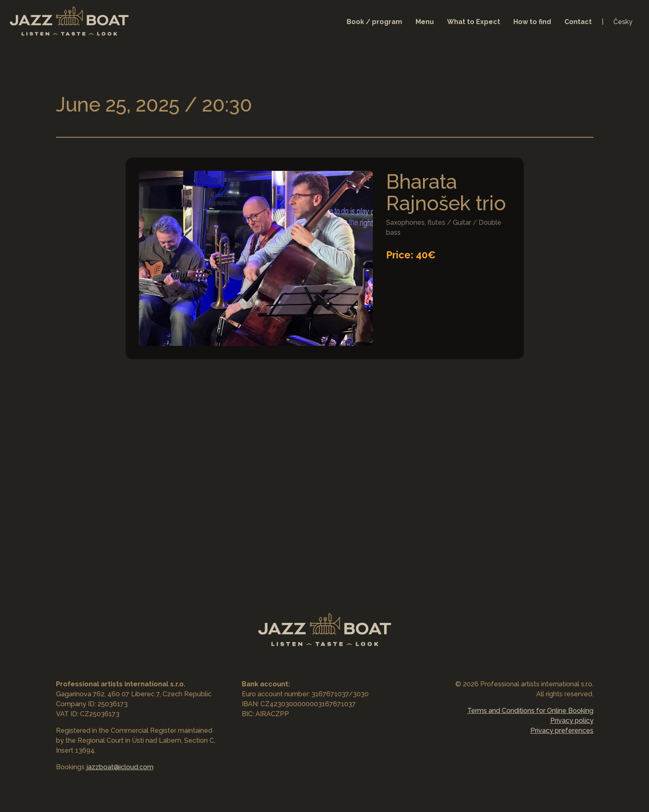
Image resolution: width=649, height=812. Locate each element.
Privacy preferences (562, 731)
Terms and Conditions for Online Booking (530, 711)
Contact (578, 22)
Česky (623, 22)
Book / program (374, 22)
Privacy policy (572, 721)
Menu (425, 22)
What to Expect (474, 22)
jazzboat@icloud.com (120, 767)
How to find (532, 22)
